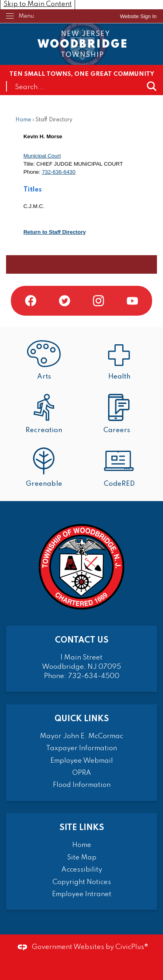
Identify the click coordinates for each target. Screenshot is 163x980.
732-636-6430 (59, 172)
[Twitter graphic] (65, 301)
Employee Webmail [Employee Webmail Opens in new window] (82, 761)
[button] (152, 86)
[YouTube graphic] (132, 301)
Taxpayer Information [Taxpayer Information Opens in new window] (81, 748)
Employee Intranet (82, 894)
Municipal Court (42, 156)
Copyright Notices (82, 882)
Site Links (82, 828)
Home (23, 120)
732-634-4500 (94, 676)
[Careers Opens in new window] (119, 415)
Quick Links (82, 719)
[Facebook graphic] (31, 301)
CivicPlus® (132, 947)
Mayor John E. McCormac (81, 736)
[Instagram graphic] (98, 301)
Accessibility (82, 870)
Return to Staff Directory (55, 232)
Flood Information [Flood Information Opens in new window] (82, 785)
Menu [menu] (26, 16)
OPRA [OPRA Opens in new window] (82, 773)
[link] (138, 16)
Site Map (82, 858)
